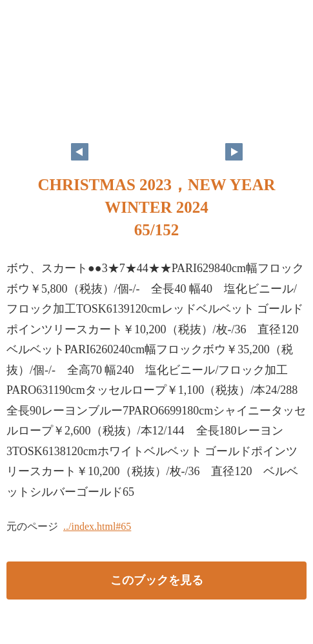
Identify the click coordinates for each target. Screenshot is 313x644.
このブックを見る (157, 580)
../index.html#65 (97, 526)
